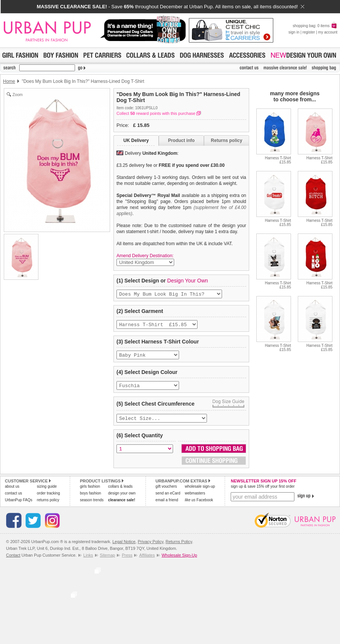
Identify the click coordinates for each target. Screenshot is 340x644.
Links (88, 560)
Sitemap (107, 560)
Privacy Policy (150, 547)
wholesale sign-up (200, 492)
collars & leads (120, 492)
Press (127, 560)
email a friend (167, 505)
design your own (122, 498)
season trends (92, 505)
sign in (294, 32)
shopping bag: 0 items (315, 26)
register (309, 32)
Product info (181, 140)
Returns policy (226, 140)
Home (9, 81)
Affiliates (147, 560)
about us (12, 492)
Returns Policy (179, 547)
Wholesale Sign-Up (179, 560)
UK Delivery (136, 140)
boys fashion (90, 498)
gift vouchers (166, 492)
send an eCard (168, 498)
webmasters (195, 498)
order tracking (48, 498)
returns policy (48, 505)
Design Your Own (188, 281)
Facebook (199, 505)
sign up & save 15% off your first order (263, 492)
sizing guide (47, 492)
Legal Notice (124, 547)
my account (328, 32)
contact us (14, 498)
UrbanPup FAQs (19, 505)
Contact (13, 560)
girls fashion (90, 492)
